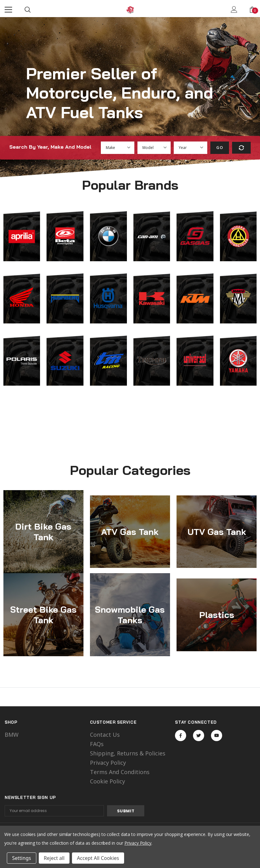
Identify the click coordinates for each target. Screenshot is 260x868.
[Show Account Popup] (234, 10)
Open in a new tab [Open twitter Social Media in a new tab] (199, 736)
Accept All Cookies (98, 858)
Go (220, 147)
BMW (12, 735)
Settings (22, 858)
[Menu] (8, 10)
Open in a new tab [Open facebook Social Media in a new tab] (181, 736)
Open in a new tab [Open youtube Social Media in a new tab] (217, 736)
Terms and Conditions (120, 772)
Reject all (54, 858)
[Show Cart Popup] (252, 10)
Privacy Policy (108, 763)
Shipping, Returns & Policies (128, 753)
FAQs (97, 744)
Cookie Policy (108, 781)
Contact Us (105, 735)
